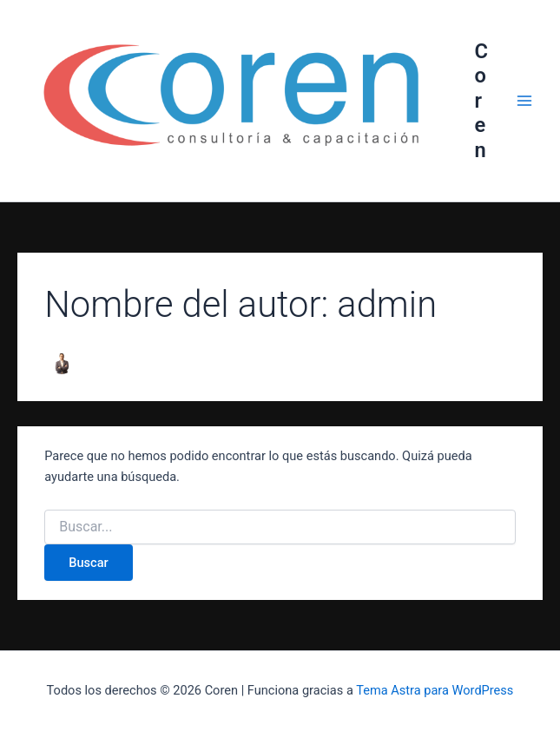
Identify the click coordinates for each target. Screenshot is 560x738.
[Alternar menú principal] (524, 101)
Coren (481, 101)
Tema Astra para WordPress (435, 690)
